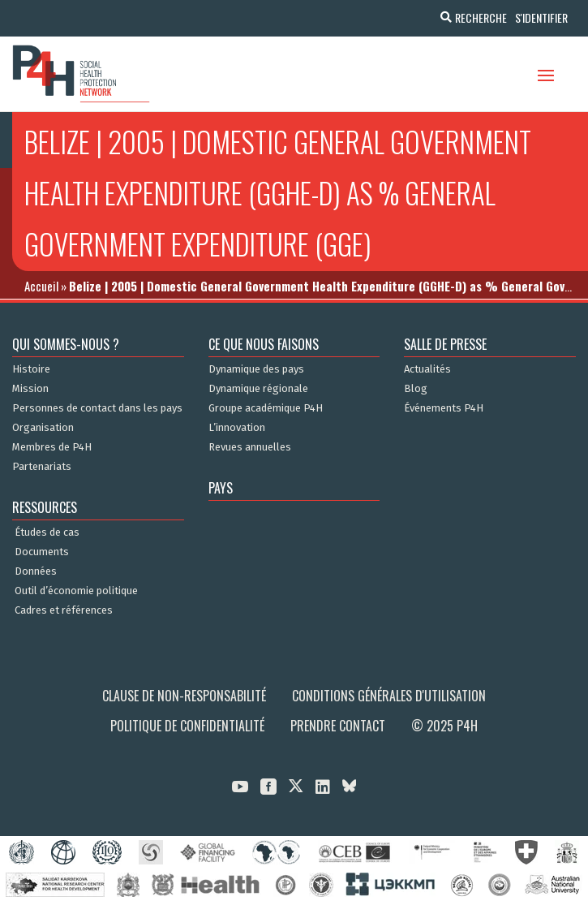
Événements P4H (444, 408)
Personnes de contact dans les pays (97, 408)
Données (36, 571)
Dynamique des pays (256, 369)
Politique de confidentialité (187, 726)
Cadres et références (64, 610)
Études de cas (47, 532)
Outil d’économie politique (76, 591)
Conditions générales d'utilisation (389, 696)
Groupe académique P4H (266, 408)
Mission (30, 389)
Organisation (43, 428)
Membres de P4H (52, 447)
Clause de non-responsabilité (184, 696)
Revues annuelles (250, 447)
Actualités (427, 369)
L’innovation (237, 428)
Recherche (481, 17)
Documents (42, 552)
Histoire (31, 369)
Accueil (41, 286)
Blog (416, 389)
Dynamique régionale (258, 389)
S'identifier (541, 17)
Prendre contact (338, 726)
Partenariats (42, 467)
